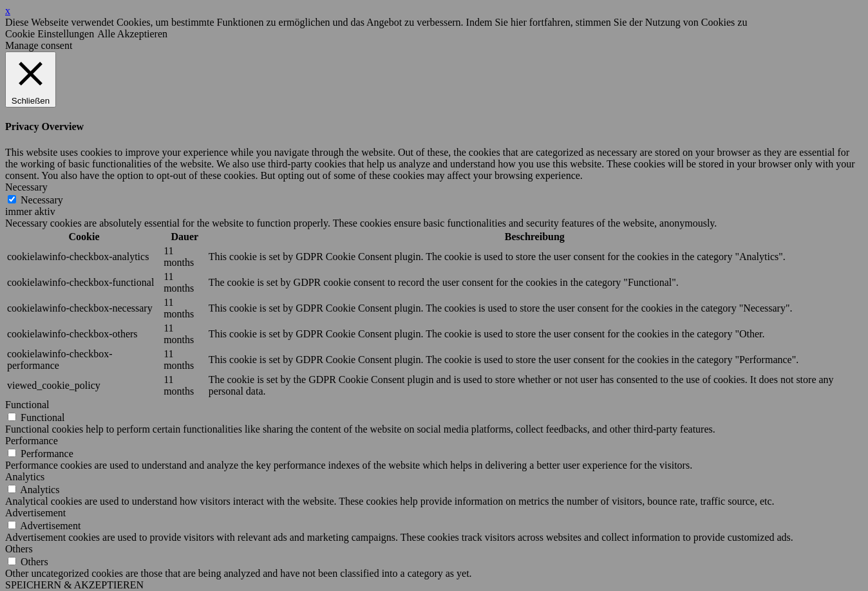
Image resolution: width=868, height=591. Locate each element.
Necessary (42, 200)
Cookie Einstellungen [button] (50, 34)
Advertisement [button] (35, 513)
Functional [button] (27, 405)
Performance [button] (32, 441)
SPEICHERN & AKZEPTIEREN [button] (74, 585)
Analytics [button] (25, 477)
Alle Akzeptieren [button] (132, 34)
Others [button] (19, 549)
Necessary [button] (26, 187)
